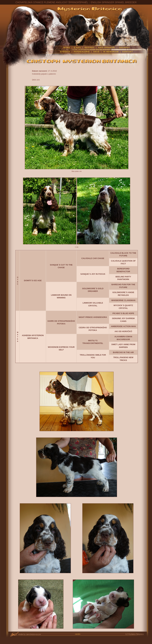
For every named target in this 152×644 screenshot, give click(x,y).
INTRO (67, 48)
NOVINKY (90, 48)
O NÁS (77, 48)
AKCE (97, 52)
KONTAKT (128, 52)
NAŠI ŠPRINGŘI (107, 48)
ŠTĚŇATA (65, 52)
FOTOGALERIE (82, 52)
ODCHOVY (124, 48)
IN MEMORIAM (111, 52)
